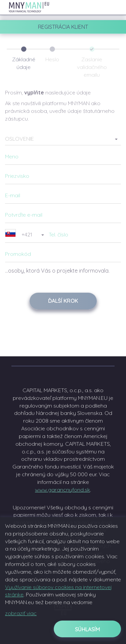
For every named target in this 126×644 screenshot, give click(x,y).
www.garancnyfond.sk (62, 490)
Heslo (52, 59)
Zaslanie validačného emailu (92, 67)
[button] (63, 139)
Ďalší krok (63, 301)
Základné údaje (24, 63)
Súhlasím (88, 629)
